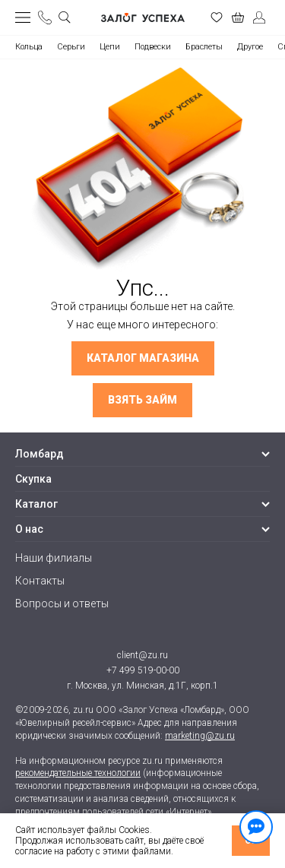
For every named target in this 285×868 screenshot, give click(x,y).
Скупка (33, 479)
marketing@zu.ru (200, 736)
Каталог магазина (143, 358)
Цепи (110, 47)
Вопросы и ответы (62, 603)
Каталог (36, 504)
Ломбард (40, 454)
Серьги (71, 47)
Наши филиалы (54, 558)
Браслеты (204, 47)
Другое (250, 47)
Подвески (153, 47)
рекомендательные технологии (78, 773)
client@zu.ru (142, 655)
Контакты (40, 581)
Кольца (29, 47)
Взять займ (142, 400)
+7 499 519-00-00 (143, 670)
